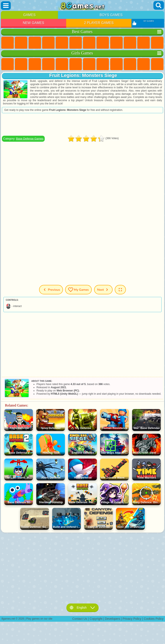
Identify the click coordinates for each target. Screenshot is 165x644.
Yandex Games (89, 43)
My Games (78, 290)
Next (103, 290)
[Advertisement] (82, 124)
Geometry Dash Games (103, 43)
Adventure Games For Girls (89, 64)
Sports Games (116, 43)
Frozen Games (130, 64)
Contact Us (80, 619)
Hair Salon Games (157, 64)
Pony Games (8, 64)
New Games (34, 23)
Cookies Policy (154, 619)
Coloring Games (103, 64)
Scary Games (157, 43)
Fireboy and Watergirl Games (35, 64)
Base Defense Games (30, 139)
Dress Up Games (144, 64)
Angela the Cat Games (116, 64)
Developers (112, 619)
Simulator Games (35, 43)
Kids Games (48, 43)
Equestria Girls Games (21, 64)
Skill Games (76, 43)
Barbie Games (48, 64)
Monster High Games (76, 64)
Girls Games (21, 43)
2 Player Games (99, 23)
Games (29, 15)
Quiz (62, 64)
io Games (144, 43)
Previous (51, 290)
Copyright (96, 619)
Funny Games (130, 43)
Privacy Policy (132, 619)
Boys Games (111, 15)
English (82, 608)
